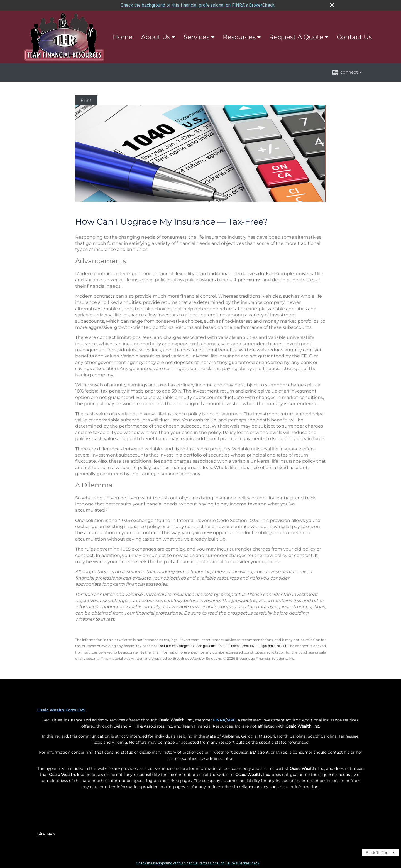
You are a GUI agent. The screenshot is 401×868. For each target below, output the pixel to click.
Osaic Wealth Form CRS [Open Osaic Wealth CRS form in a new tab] (61, 710)
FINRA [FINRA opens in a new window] (219, 720)
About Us (156, 37)
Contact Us (354, 37)
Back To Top (380, 853)
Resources (239, 37)
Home (123, 37)
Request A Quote (296, 37)
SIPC (231, 720)
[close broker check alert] (332, 5)
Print (86, 100)
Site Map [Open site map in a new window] (46, 834)
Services (196, 37)
